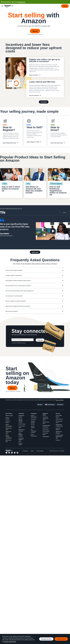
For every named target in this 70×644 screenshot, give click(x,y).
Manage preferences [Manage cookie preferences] (46, 639)
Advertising (33, 419)
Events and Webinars (58, 429)
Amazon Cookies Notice (10, 641)
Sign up (35, 31)
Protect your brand (46, 434)
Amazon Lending (33, 427)
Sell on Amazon (9, 413)
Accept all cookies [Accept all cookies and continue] (61, 639)
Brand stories (46, 429)
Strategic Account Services (33, 423)
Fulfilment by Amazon (21, 416)
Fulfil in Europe (22, 424)
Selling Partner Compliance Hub (59, 425)
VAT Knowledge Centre (59, 422)
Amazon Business (8, 418)
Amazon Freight (20, 444)
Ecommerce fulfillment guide (21, 440)
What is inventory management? (9, 437)
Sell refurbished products (33, 431)
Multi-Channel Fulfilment (22, 430)
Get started (44, 102)
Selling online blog (8, 441)
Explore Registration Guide (9, 143)
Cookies (32, 451)
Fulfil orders (21, 413)
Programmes (34, 413)
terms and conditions (60, 400)
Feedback (61, 405)
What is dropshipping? (9, 425)
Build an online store (46, 423)
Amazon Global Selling (34, 416)
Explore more (35, 252)
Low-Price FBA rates (22, 427)
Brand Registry (46, 437)
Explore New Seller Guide (57, 143)
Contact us (58, 440)
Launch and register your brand (46, 418)
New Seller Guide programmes (46, 426)
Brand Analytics (46, 431)
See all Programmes (34, 435)
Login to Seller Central (59, 416)
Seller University (59, 419)
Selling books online (8, 432)
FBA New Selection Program (21, 421)
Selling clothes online (9, 429)
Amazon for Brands (45, 414)
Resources (58, 413)
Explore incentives (34, 75)
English (41, 405)
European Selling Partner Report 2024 (59, 437)
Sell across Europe (8, 422)
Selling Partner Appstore (59, 432)
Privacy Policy (25, 451)
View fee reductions (34, 95)
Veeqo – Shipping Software (21, 435)
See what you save (22, 2)
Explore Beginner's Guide (33, 142)
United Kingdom (51, 405)
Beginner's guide (9, 416)
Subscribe (40, 340)
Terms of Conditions (40, 451)
